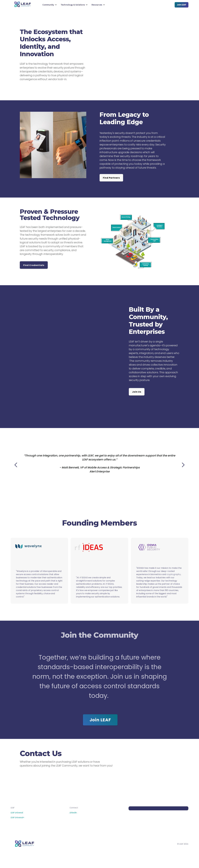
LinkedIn (73, 813)
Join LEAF (182, 5)
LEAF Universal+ (17, 818)
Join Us (137, 392)
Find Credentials (34, 265)
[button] (50, 5)
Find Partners (111, 178)
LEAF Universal (17, 813)
